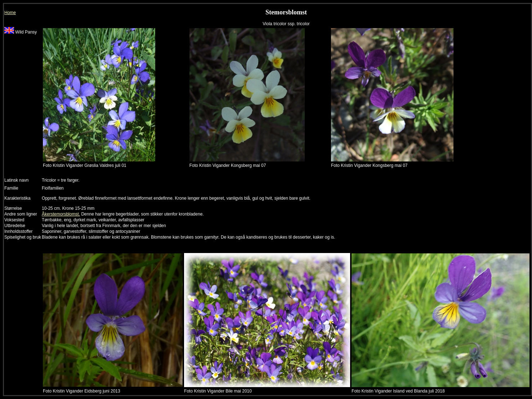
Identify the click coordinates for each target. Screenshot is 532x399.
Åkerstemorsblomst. (61, 214)
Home (10, 13)
